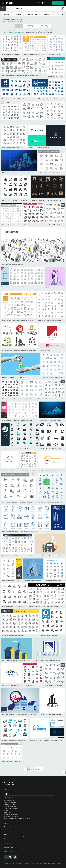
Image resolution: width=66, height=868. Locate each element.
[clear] (56, 8)
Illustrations (7, 812)
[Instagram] (15, 857)
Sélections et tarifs (10, 801)
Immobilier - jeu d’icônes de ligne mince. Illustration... (18, 122)
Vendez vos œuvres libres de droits (14, 837)
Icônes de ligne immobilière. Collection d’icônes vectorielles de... (43, 54)
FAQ (5, 849)
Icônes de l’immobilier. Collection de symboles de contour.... (20, 148)
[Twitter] (10, 857)
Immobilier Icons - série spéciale (50, 636)
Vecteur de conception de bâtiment (51, 714)
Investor (6, 831)
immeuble (18, 14)
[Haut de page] (64, 773)
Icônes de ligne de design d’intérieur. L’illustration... (17, 502)
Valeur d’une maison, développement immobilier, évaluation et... (21, 714)
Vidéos (6, 810)
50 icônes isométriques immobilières (13, 636)
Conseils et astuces (10, 805)
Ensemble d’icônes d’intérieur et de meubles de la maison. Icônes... (22, 556)
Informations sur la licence (12, 816)
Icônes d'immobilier (30, 225)
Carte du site (8, 851)
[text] (34, 8)
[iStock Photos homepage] (9, 3)
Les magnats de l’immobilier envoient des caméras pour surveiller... (22, 660)
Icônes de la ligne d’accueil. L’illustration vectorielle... (18, 762)
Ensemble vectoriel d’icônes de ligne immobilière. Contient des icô (22, 606)
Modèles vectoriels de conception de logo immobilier (18, 685)
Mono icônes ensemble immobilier (51, 448)
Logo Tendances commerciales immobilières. (47, 660)
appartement (47, 14)
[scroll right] (63, 14)
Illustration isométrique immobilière (13, 264)
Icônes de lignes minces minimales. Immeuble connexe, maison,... (21, 75)
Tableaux (47, 3)
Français (29, 789)
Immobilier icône (45, 350)
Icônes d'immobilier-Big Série (11, 399)
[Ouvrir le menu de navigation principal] (3, 3)
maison (6, 14)
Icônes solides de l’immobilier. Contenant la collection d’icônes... (21, 200)
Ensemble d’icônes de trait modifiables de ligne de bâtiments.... (21, 287)
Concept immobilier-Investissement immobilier (37, 581)
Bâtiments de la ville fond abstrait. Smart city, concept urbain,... (21, 173)
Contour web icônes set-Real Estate (52, 377)
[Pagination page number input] (26, 769)
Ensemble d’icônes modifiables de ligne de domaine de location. (21, 420)
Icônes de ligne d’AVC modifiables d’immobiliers (16, 225)
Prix (39, 3)
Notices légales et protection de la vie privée (17, 818)
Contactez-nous (9, 847)
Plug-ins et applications (11, 814)
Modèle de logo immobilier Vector (39, 148)
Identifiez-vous (58, 3)
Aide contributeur (9, 839)
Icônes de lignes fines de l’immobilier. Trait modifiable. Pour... (40, 122)
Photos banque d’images (11, 809)
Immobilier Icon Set (55, 54)
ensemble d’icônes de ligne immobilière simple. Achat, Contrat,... (21, 320)
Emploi (6, 833)
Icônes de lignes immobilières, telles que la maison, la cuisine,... (21, 531)
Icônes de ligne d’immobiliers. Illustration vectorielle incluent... (38, 399)
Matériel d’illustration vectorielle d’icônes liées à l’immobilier (20, 741)
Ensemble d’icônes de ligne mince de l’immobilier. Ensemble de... (21, 54)
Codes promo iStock (10, 802)
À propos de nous (9, 827)
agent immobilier (32, 14)
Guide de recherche (10, 806)
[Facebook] (6, 857)
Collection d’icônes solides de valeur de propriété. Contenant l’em (21, 448)
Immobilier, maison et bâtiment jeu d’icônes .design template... (21, 350)
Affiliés (6, 835)
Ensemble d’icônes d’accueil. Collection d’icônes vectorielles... (20, 99)
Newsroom (7, 829)
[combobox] (9, 8)
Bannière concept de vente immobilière (14, 377)
